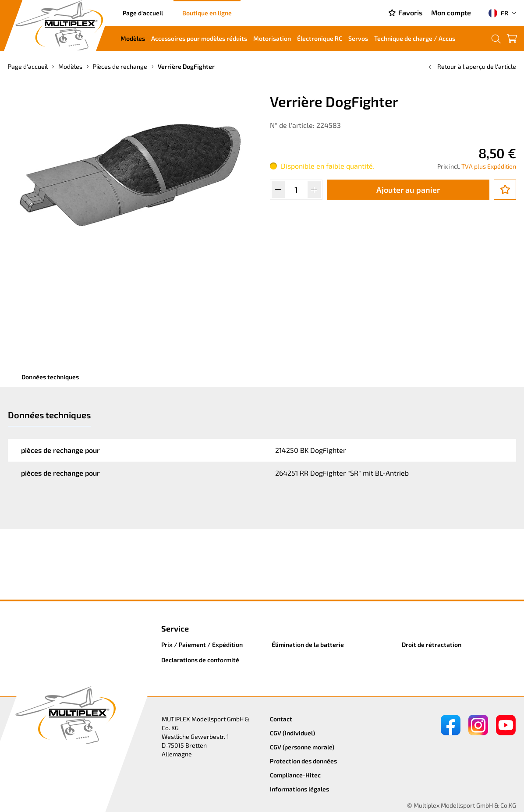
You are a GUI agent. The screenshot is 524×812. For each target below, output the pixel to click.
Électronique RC (320, 38)
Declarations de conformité (200, 660)
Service (175, 628)
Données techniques (50, 377)
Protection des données (303, 761)
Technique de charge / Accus (415, 38)
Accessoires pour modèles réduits (199, 38)
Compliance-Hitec (295, 775)
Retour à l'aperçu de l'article (471, 66)
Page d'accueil (143, 13)
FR (498, 13)
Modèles (133, 38)
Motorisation (272, 38)
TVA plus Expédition (489, 166)
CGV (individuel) (292, 733)
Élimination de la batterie (308, 644)
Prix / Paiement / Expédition (202, 644)
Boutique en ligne (207, 13)
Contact (281, 719)
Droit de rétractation (432, 644)
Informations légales (299, 789)
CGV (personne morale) (302, 747)
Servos (358, 38)
